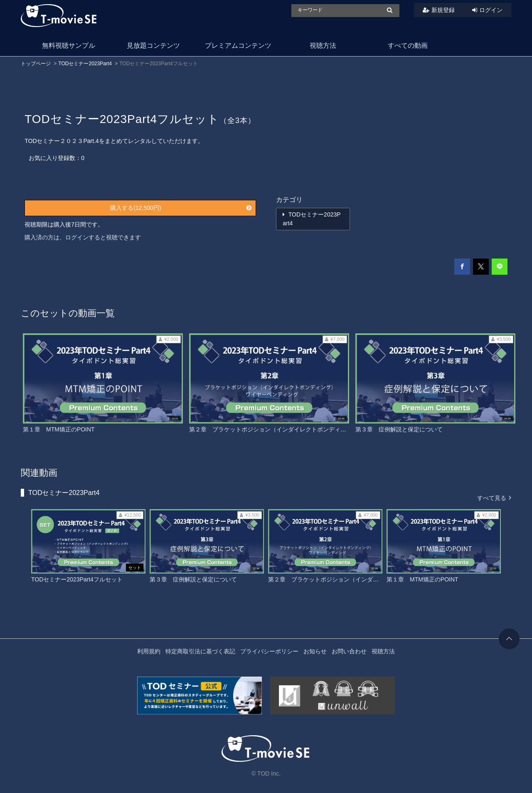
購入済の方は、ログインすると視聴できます (83, 237)
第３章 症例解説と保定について (399, 429)
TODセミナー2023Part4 (85, 64)
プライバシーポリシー (269, 651)
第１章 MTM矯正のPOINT (59, 429)
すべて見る (494, 497)
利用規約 (149, 651)
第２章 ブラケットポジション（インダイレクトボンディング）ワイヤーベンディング (303, 429)
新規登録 (443, 10)
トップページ (36, 64)
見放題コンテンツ (153, 46)
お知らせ (315, 651)
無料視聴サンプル (69, 46)
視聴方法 (323, 46)
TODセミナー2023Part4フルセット (77, 579)
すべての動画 (408, 46)
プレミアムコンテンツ (238, 46)
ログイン (491, 10)
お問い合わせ (349, 651)
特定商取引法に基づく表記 (200, 651)
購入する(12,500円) (181, 208)
